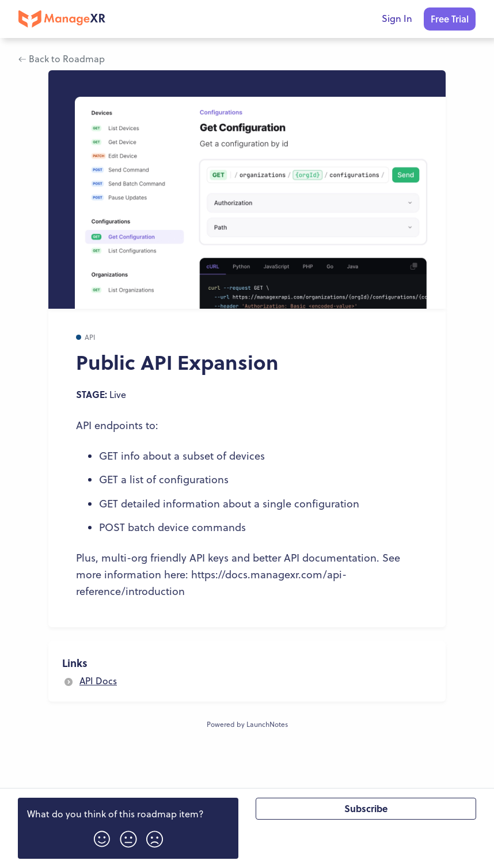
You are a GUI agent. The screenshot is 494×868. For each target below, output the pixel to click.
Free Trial (450, 19)
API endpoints (109, 425)
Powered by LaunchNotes (247, 724)
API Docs (98, 681)
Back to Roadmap (62, 59)
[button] (102, 835)
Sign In (397, 18)
